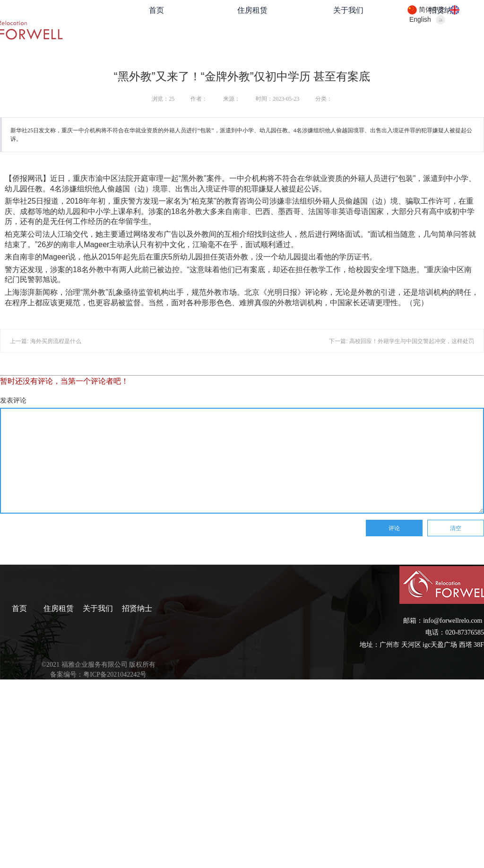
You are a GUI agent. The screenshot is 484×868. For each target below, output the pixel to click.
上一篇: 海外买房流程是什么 (46, 341)
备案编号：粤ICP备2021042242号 (98, 675)
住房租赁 (252, 10)
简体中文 (432, 9)
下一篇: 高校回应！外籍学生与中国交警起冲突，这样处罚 (402, 341)
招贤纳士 (137, 608)
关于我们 (348, 10)
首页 (156, 10)
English (420, 19)
